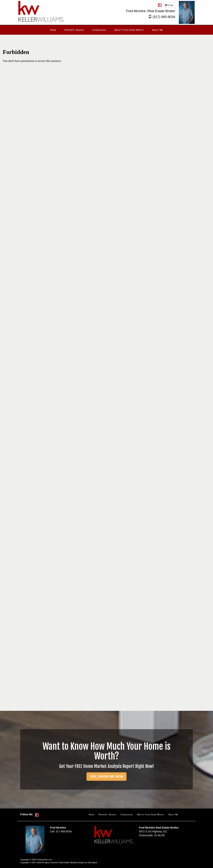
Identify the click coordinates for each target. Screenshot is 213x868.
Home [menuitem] (53, 30)
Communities (127, 814)
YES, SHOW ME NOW (106, 777)
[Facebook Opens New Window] (160, 5)
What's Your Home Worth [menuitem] (129, 30)
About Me (173, 814)
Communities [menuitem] (99, 30)
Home (91, 814)
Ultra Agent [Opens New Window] (92, 862)
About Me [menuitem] (157, 30)
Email (169, 5)
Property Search (107, 814)
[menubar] (106, 30)
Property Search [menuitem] (74, 30)
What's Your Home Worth (151, 814)
